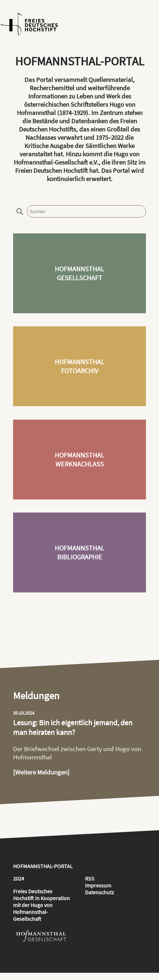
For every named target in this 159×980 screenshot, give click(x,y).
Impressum (98, 885)
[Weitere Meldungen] (41, 772)
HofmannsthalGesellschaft (79, 273)
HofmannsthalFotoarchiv (79, 366)
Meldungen (36, 696)
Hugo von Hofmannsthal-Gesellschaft (33, 912)
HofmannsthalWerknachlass (79, 460)
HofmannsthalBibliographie (79, 552)
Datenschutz (99, 892)
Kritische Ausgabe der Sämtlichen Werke (79, 146)
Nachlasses (41, 137)
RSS (90, 878)
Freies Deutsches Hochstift (33, 895)
